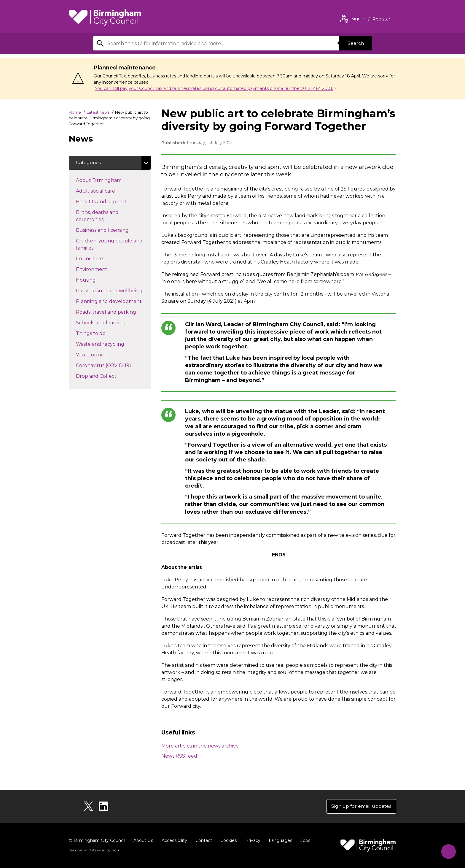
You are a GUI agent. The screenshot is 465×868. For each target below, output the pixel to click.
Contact (203, 841)
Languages (279, 841)
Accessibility (173, 841)
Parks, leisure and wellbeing (113, 291)
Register (381, 20)
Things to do (101, 333)
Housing (96, 280)
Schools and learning (111, 323)
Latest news (98, 112)
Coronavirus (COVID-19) (113, 365)
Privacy (251, 841)
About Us (143, 841)
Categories (89, 163)
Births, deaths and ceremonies (100, 216)
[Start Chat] (448, 851)
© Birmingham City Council (97, 841)
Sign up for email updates (360, 806)
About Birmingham (109, 180)
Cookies (227, 841)
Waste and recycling (111, 344)
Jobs (304, 841)
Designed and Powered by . (94, 850)
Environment (102, 269)
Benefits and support (112, 201)
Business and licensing (113, 230)
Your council (101, 355)
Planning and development (113, 301)
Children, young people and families (109, 245)
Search (355, 43)
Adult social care (106, 191)
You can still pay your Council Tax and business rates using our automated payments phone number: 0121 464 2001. (214, 88)
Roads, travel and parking (113, 312)
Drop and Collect (107, 376)
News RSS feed (179, 756)
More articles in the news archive (200, 746)
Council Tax (100, 258)
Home (75, 112)
